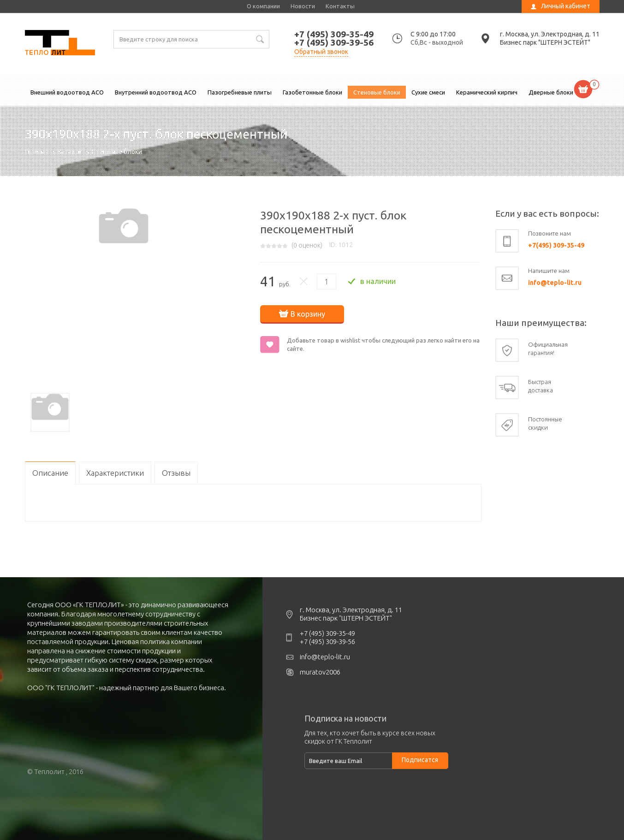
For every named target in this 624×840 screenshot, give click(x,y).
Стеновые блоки (377, 92)
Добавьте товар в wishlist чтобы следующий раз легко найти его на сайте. (383, 344)
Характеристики (115, 473)
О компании (263, 6)
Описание (50, 473)
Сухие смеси (428, 92)
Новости (303, 6)
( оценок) (307, 245)
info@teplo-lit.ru (555, 283)
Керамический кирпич (487, 92)
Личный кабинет (566, 6)
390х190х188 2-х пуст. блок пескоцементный (60, 44)
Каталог (70, 152)
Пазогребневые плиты (240, 92)
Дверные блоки (551, 92)
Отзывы (176, 473)
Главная (37, 152)
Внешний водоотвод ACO (67, 92)
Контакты (340, 6)
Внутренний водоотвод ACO (156, 92)
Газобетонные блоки (312, 92)
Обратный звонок (321, 52)
